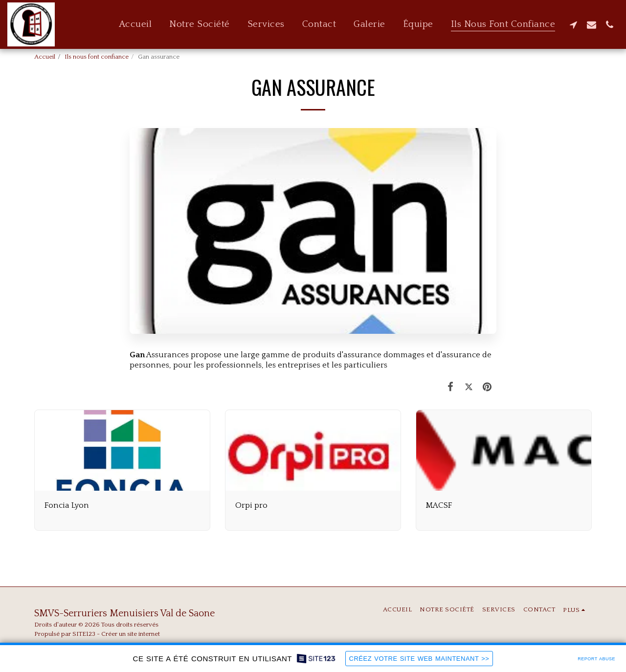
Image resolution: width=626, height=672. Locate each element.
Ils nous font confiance (97, 57)
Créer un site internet (131, 634)
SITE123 (84, 634)
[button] (573, 24)
